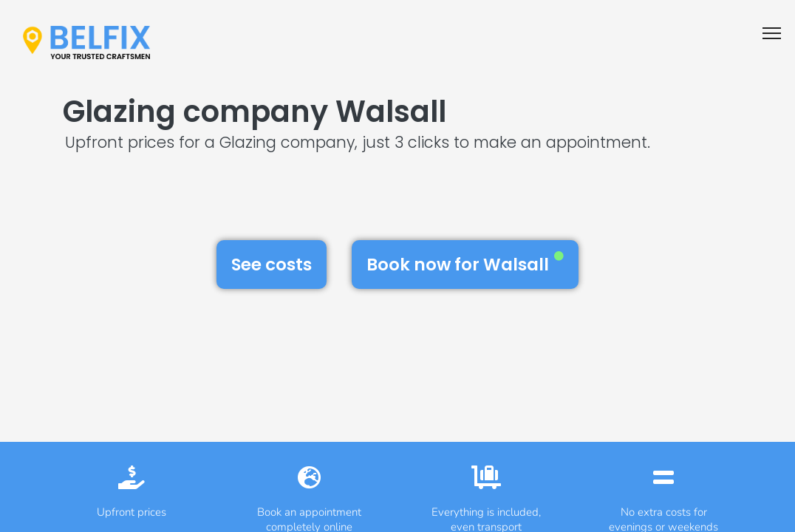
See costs (272, 265)
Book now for (465, 264)
